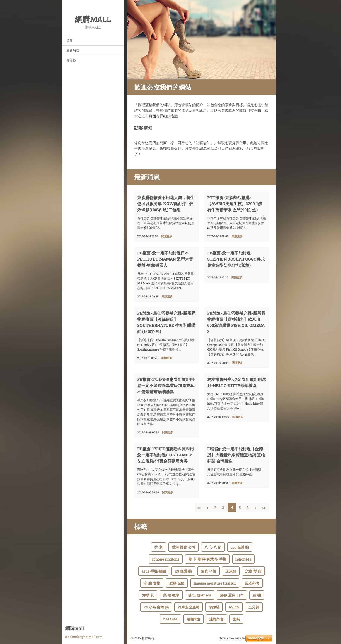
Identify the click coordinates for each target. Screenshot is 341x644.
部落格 (71, 60)
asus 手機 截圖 (154, 571)
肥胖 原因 (177, 583)
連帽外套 (216, 619)
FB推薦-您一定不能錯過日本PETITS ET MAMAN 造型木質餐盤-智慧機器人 (165, 259)
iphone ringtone (166, 559)
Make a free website (231, 638)
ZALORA (170, 619)
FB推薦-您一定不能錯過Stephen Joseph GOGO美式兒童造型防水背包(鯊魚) (236, 259)
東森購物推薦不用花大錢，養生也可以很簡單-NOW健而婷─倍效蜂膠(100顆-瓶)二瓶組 (166, 204)
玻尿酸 (231, 571)
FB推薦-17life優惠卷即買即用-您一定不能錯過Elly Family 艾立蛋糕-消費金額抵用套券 (166, 455)
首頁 (70, 41)
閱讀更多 (167, 236)
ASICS (234, 607)
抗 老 (158, 547)
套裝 (236, 619)
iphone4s (243, 559)
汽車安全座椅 (189, 607)
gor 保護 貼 (240, 547)
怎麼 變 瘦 (253, 571)
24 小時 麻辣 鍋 (156, 607)
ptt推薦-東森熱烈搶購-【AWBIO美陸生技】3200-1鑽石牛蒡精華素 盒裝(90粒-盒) (235, 204)
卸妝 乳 (148, 595)
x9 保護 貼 (183, 571)
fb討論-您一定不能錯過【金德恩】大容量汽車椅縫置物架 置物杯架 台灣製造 (236, 455)
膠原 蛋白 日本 (232, 595)
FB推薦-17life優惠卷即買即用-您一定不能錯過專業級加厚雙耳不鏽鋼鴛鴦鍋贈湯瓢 (166, 385)
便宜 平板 (209, 571)
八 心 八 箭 (213, 547)
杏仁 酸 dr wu (200, 595)
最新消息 (73, 50)
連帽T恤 (193, 619)
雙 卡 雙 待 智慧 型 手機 (207, 559)
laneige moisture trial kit (215, 583)
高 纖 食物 (152, 583)
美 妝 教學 (171, 595)
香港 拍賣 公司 (183, 547)
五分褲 (254, 607)
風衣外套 (252, 583)
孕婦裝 (214, 607)
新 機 (257, 595)
